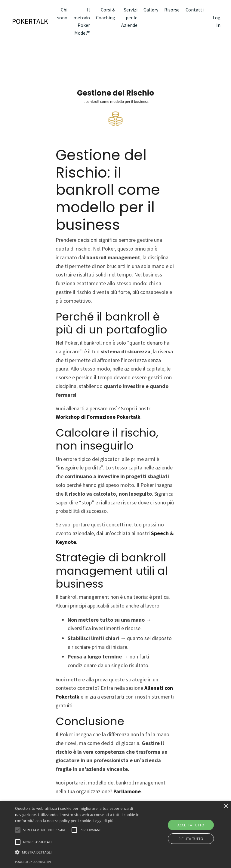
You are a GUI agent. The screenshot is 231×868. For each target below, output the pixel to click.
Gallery (151, 10)
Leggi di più (103, 821)
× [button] (226, 806)
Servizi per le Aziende (129, 17)
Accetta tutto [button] (191, 825)
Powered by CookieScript (33, 862)
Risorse (172, 10)
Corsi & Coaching (106, 14)
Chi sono (62, 14)
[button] (80, 852)
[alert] (115, 835)
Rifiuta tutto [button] (191, 839)
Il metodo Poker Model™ (82, 21)
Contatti (195, 10)
